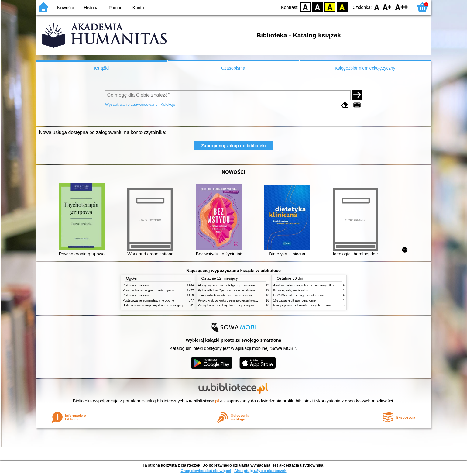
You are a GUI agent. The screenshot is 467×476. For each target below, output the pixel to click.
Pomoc (116, 8)
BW (318, 7)
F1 (387, 7)
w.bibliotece (204, 401)
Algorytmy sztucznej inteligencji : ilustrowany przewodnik (236, 285)
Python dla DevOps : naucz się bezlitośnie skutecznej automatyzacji (244, 290)
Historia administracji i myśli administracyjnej (153, 305)
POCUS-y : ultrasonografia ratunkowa (299, 295)
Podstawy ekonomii (136, 285)
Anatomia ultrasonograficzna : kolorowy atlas (304, 285)
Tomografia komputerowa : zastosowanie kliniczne (232, 295)
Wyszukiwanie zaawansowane (131, 104)
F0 (377, 7)
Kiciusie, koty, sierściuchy (291, 290)
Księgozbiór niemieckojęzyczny (365, 68)
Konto (138, 8)
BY (342, 7)
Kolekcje (168, 104)
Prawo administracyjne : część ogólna (148, 290)
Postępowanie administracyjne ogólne (148, 300)
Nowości (65, 8)
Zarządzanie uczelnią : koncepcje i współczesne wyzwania (238, 305)
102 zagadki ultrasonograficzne (295, 300)
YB (330, 7)
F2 (402, 7)
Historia (91, 8)
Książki (101, 68)
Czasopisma (233, 68)
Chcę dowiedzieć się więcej (206, 471)
